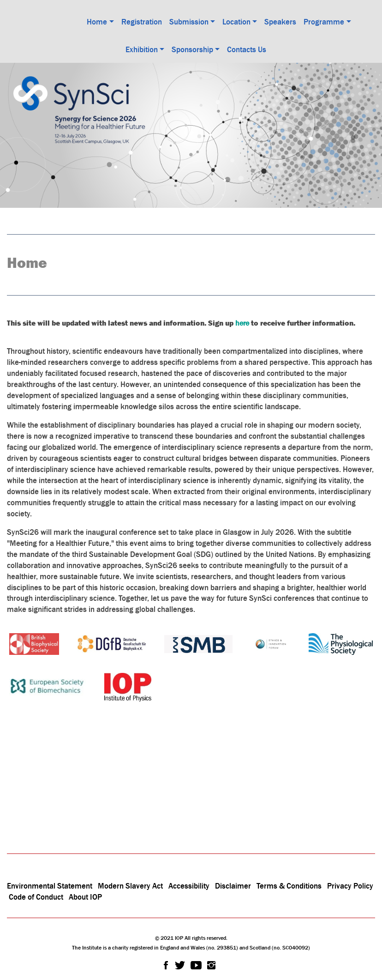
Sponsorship (192, 49)
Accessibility (190, 886)
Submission (189, 22)
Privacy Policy (350, 886)
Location (236, 22)
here (242, 323)
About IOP (85, 897)
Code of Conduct (36, 897)
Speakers (280, 22)
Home (97, 22)
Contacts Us (247, 49)
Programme (324, 22)
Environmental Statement (50, 886)
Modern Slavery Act (130, 886)
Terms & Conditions (289, 886)
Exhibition (142, 49)
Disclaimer (233, 886)
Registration (142, 22)
